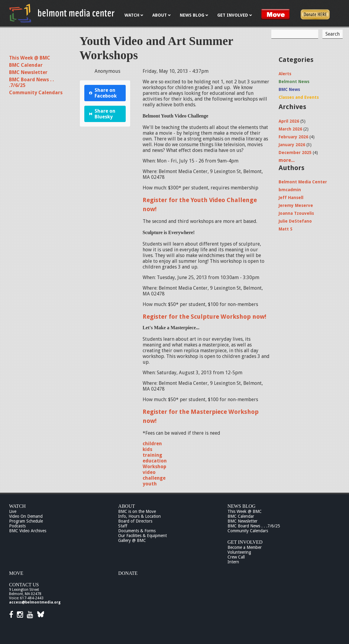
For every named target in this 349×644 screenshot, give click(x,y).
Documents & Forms (137, 531)
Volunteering (239, 552)
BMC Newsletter (28, 72)
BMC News (289, 89)
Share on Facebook (103, 93)
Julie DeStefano (295, 221)
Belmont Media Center (303, 182)
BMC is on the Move (137, 511)
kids (147, 449)
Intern (233, 562)
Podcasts (17, 526)
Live (13, 511)
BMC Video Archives (28, 531)
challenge (154, 478)
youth (150, 484)
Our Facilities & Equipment (142, 536)
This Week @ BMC (30, 58)
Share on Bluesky (102, 114)
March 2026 (290, 129)
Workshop (154, 467)
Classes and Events (299, 97)
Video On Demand (26, 516)
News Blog (242, 506)
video (149, 472)
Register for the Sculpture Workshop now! (204, 317)
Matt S (286, 229)
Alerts (285, 74)
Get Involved (245, 542)
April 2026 (289, 121)
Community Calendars (36, 93)
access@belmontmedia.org (35, 602)
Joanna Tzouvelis (296, 213)
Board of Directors (135, 521)
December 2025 (295, 153)
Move (16, 573)
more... (287, 160)
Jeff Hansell (291, 198)
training (152, 455)
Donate (128, 573)
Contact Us (24, 585)
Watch (17, 506)
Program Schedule (26, 521)
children (152, 444)
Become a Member (245, 547)
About (126, 506)
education (155, 461)
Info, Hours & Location (139, 516)
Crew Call (236, 557)
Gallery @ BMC (132, 540)
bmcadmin (290, 190)
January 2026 (292, 145)
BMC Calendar (26, 65)
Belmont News (294, 82)
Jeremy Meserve (296, 205)
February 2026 (293, 137)
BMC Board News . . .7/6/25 (254, 526)
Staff (123, 526)
